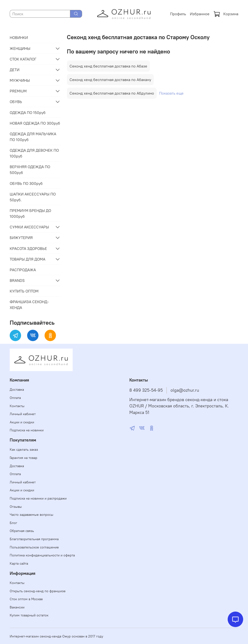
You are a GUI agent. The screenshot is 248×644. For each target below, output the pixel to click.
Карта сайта (19, 563)
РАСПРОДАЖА (23, 270)
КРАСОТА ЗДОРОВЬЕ (28, 248)
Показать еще (171, 93)
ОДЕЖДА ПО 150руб (28, 112)
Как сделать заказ (24, 449)
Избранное (200, 14)
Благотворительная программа (34, 539)
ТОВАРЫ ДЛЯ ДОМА (27, 259)
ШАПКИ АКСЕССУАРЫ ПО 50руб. (33, 197)
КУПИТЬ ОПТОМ (24, 291)
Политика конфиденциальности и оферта (42, 555)
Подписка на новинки (27, 430)
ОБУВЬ (16, 102)
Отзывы (16, 507)
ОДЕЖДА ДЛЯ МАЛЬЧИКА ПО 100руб (33, 137)
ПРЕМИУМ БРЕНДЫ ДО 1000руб (30, 213)
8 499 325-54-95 (146, 390)
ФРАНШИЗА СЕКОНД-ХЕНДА (29, 305)
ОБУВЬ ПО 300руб (26, 183)
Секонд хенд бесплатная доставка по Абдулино (112, 93)
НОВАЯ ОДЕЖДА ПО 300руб (35, 123)
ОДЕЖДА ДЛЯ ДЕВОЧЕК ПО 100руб (34, 153)
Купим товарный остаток (29, 615)
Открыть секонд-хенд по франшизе (38, 591)
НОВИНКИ (19, 37)
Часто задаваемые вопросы (31, 515)
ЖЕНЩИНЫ (20, 48)
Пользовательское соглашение (34, 547)
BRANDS (17, 280)
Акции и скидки (22, 422)
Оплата (15, 398)
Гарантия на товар (23, 458)
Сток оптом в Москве (26, 599)
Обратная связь (22, 531)
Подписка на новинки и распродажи (38, 498)
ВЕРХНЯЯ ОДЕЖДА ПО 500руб (30, 170)
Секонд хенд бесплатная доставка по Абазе (108, 66)
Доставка (17, 389)
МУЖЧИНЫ (20, 80)
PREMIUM (18, 91)
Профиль (178, 14)
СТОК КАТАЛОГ (23, 59)
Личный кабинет (23, 414)
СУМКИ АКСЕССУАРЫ (29, 227)
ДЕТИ (15, 70)
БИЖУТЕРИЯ (21, 238)
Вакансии (17, 607)
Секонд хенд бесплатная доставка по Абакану (110, 80)
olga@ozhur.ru (185, 390)
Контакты (17, 406)
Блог (13, 523)
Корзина (226, 14)
